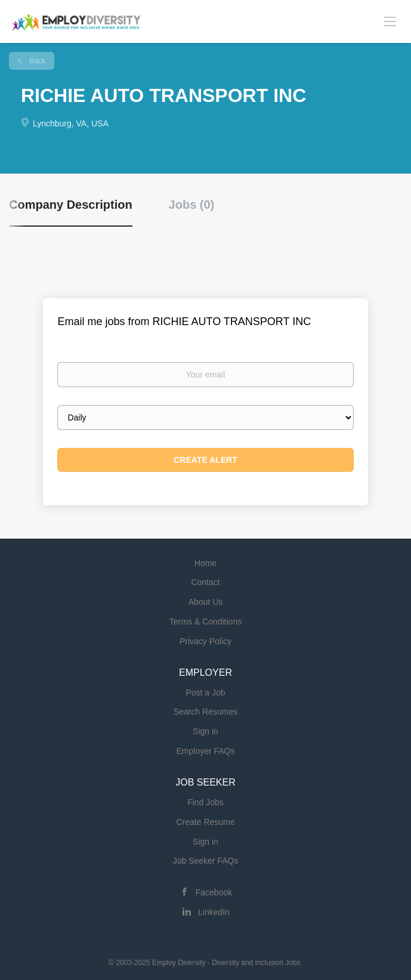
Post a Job (205, 693)
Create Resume (205, 822)
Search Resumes (205, 712)
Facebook (214, 892)
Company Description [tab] (71, 205)
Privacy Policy (205, 641)
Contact (205, 582)
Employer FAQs (205, 751)
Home (205, 563)
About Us (206, 602)
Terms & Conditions (205, 622)
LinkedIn (214, 912)
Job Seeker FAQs (206, 861)
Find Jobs (205, 802)
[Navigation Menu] (390, 21)
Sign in (205, 731)
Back (36, 61)
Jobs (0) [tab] (192, 205)
